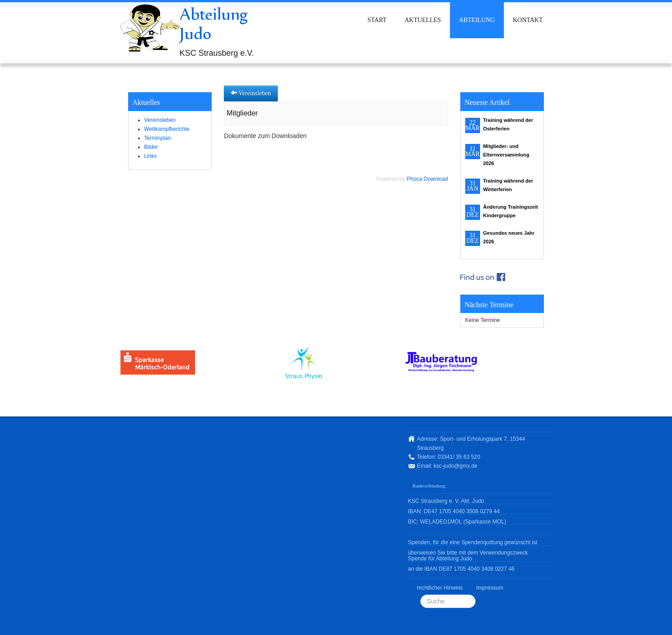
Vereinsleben (160, 120)
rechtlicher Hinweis (440, 588)
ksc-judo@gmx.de (456, 466)
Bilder (151, 147)
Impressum (490, 588)
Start (377, 20)
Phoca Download (427, 179)
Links (151, 156)
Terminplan (158, 138)
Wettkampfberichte (167, 129)
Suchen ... (421, 595)
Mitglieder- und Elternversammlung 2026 (506, 155)
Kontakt (528, 20)
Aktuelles (423, 20)
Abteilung (477, 20)
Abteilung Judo (214, 24)
